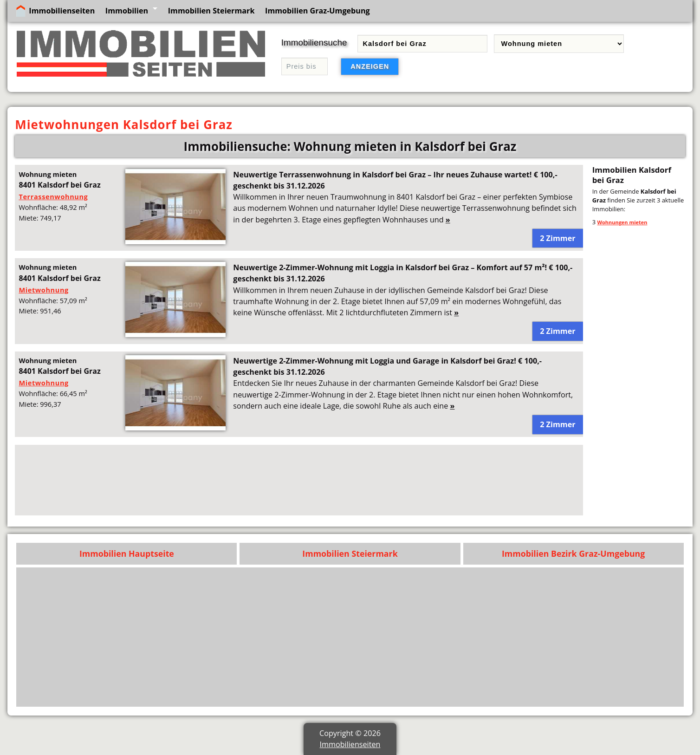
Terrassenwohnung (53, 196)
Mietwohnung (43, 290)
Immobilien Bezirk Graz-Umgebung (573, 553)
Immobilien (127, 11)
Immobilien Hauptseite (127, 553)
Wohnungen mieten (622, 222)
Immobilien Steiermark (211, 11)
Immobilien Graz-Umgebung (318, 11)
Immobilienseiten (62, 11)
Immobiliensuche (314, 42)
